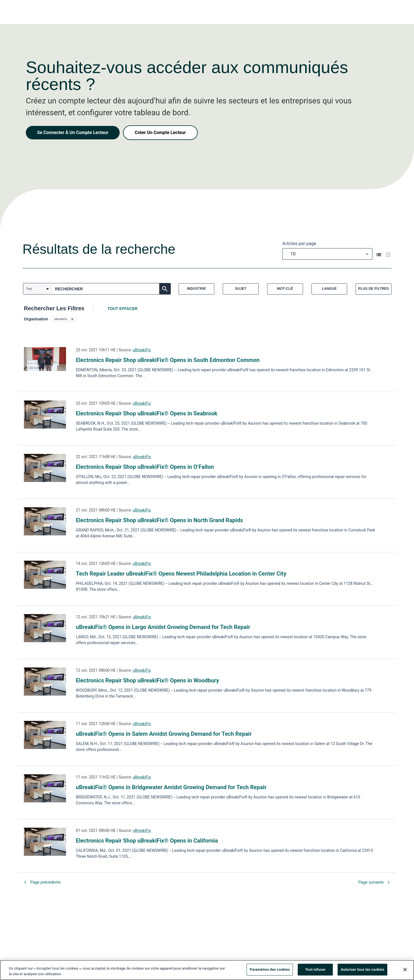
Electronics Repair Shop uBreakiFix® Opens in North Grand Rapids (159, 520)
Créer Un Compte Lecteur (160, 133)
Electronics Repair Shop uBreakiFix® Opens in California (147, 841)
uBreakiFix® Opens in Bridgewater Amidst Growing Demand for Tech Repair (171, 787)
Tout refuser (315, 971)
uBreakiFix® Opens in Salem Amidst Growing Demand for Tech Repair (164, 734)
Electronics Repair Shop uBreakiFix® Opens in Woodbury (147, 680)
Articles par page (299, 244)
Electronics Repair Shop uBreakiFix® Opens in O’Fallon (145, 467)
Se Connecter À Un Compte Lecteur (73, 133)
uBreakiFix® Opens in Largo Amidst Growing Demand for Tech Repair (163, 627)
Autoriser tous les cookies (362, 971)
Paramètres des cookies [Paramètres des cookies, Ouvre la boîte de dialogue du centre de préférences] (270, 971)
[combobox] (327, 254)
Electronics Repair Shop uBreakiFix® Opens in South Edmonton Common (168, 360)
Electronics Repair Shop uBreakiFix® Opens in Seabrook (147, 413)
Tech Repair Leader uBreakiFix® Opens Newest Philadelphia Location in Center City (181, 574)
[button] (63, 319)
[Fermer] (405, 971)
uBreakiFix (142, 350)
